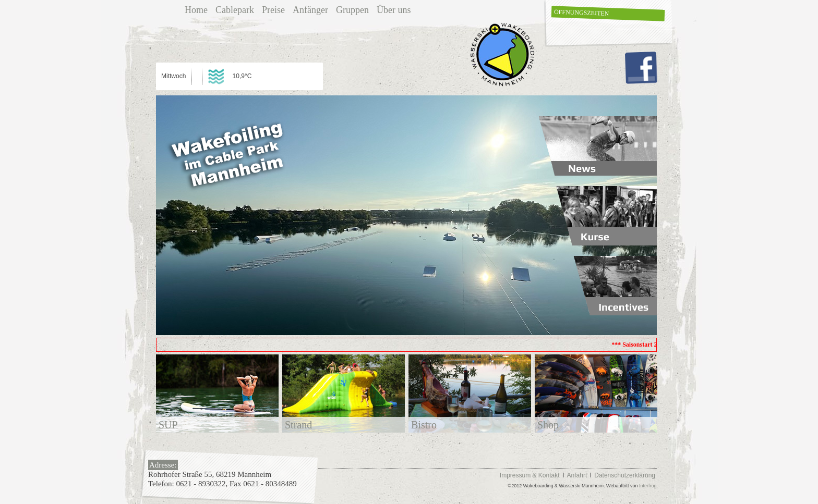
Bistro (424, 425)
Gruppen (352, 10)
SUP (168, 425)
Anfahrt (577, 475)
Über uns (394, 10)
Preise (273, 10)
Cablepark (235, 10)
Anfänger (310, 10)
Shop (548, 425)
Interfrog (648, 486)
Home (196, 10)
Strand (298, 425)
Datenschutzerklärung (625, 475)
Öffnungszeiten (582, 13)
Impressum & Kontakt (530, 475)
